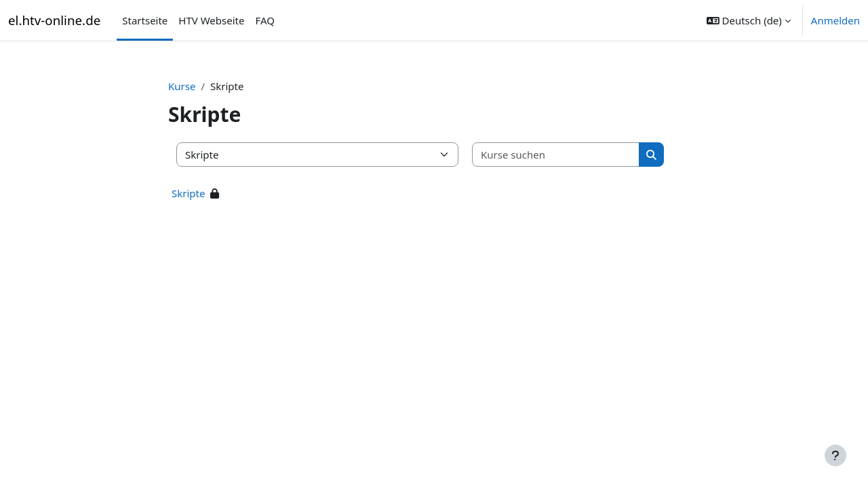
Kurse (182, 86)
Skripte (188, 193)
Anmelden (835, 20)
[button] (749, 20)
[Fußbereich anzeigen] (835, 455)
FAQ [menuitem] (265, 20)
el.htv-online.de (54, 20)
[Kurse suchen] (556, 155)
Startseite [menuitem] (145, 20)
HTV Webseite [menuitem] (211, 20)
